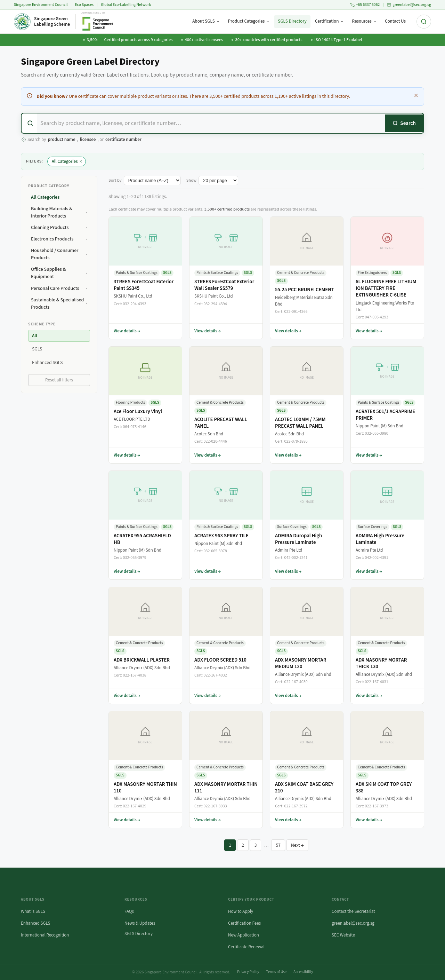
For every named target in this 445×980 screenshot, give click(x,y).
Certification (329, 21)
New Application (244, 935)
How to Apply (241, 911)
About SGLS (206, 21)
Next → (297, 845)
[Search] (404, 123)
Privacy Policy (248, 972)
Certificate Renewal (246, 947)
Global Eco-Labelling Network (126, 5)
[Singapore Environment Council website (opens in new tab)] (98, 22)
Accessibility (303, 972)
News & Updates (140, 923)
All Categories (67, 162)
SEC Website (343, 935)
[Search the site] (424, 22)
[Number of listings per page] (218, 180)
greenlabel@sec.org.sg (409, 5)
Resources (364, 21)
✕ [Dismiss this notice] (416, 96)
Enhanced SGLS (36, 923)
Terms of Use (276, 972)
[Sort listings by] (152, 180)
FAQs (129, 911)
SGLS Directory (292, 21)
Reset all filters (59, 380)
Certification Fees (244, 923)
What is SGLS (33, 911)
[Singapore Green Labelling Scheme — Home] (42, 22)
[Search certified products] (211, 123)
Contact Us (395, 21)
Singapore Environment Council (41, 5)
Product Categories (249, 21)
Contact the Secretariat (353, 911)
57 (278, 845)
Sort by (115, 180)
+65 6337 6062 (365, 5)
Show (192, 180)
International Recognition (45, 935)
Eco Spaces (84, 5)
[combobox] (222, 123)
